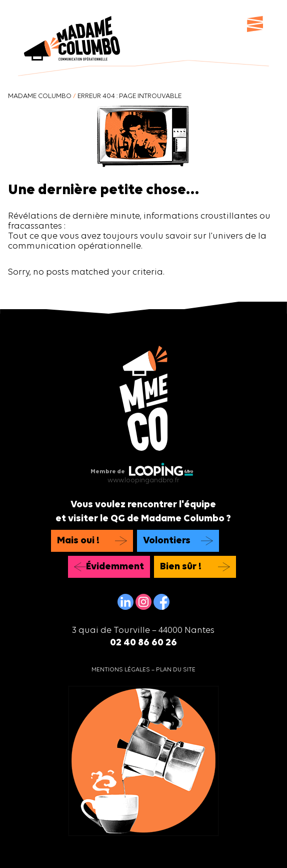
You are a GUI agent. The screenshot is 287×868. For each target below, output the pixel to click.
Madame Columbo (40, 96)
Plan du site (176, 670)
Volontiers (167, 541)
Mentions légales (121, 670)
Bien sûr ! (181, 567)
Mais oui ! (78, 541)
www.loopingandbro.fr (143, 481)
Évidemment (115, 567)
